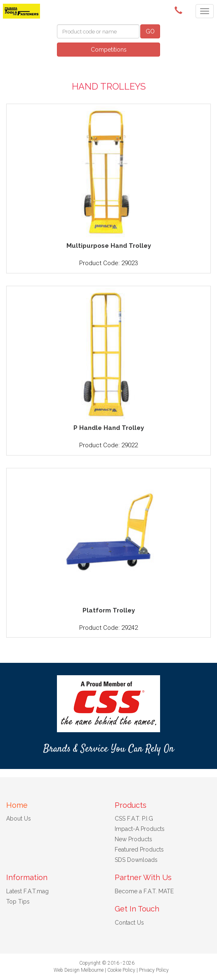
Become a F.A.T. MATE (144, 891)
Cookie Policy (121, 970)
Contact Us (129, 923)
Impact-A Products (140, 829)
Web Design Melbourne (79, 970)
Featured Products (139, 849)
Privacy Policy (154, 970)
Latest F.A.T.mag (27, 891)
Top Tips (18, 902)
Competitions (109, 50)
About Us (19, 819)
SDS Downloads (136, 860)
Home (17, 805)
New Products (133, 839)
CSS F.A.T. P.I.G (134, 819)
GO (150, 31)
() (180, 10)
